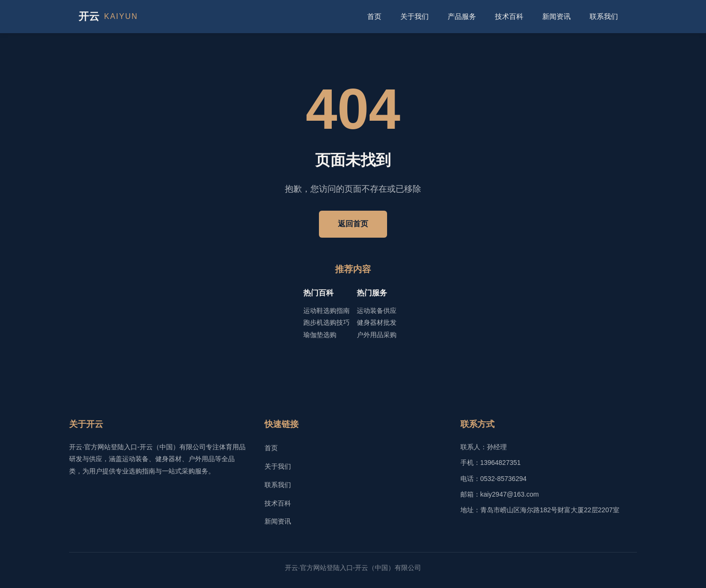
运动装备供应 (377, 311)
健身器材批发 (377, 322)
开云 (108, 17)
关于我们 (415, 16)
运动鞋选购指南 (327, 311)
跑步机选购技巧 (327, 322)
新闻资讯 (556, 16)
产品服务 (462, 16)
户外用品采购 (377, 335)
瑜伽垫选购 (320, 335)
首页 (374, 16)
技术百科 (509, 16)
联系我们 (604, 16)
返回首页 (353, 224)
